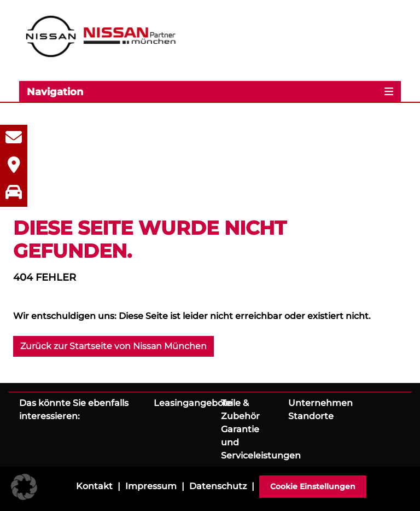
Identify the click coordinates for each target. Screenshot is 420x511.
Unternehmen (320, 403)
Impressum (151, 486)
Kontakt (94, 486)
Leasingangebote (193, 403)
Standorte (311, 416)
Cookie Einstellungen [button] (313, 486)
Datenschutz (218, 486)
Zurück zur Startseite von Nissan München (113, 346)
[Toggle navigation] (210, 91)
